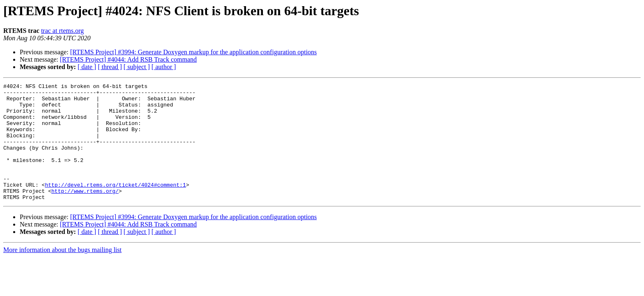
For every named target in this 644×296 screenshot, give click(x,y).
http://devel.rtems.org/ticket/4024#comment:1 (115, 206)
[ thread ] (110, 67)
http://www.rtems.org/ (85, 213)
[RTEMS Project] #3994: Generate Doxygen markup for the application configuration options (194, 52)
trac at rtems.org (62, 31)
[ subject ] (137, 67)
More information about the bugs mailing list (62, 273)
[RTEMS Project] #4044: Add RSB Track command (128, 59)
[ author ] (164, 67)
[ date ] (87, 67)
